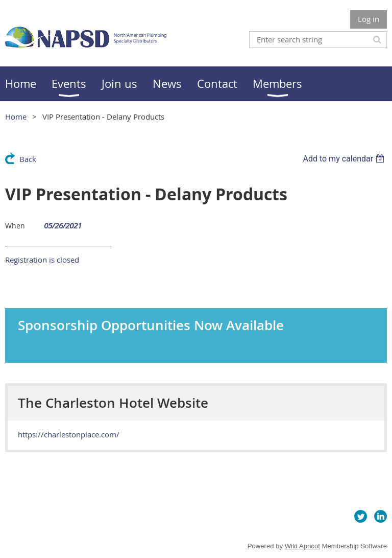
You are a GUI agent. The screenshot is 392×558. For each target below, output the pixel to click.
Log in (369, 19)
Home (16, 117)
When (15, 226)
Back (28, 159)
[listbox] (345, 159)
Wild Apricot (302, 546)
